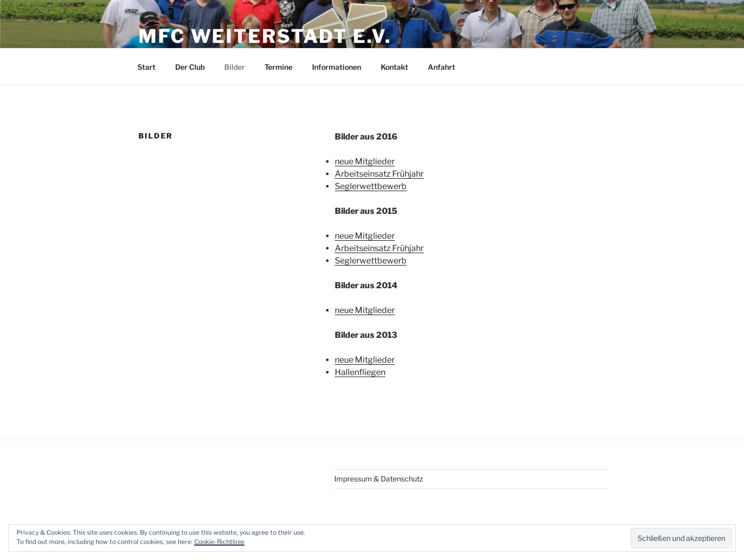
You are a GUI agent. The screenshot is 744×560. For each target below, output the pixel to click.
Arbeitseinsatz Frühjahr (379, 174)
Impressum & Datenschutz (379, 479)
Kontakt (394, 67)
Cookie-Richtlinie (219, 542)
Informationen (337, 67)
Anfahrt (441, 67)
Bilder (235, 67)
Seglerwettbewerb (371, 186)
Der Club (190, 67)
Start (146, 67)
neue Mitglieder (365, 161)
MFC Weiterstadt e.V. (265, 36)
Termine (278, 67)
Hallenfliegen (360, 372)
